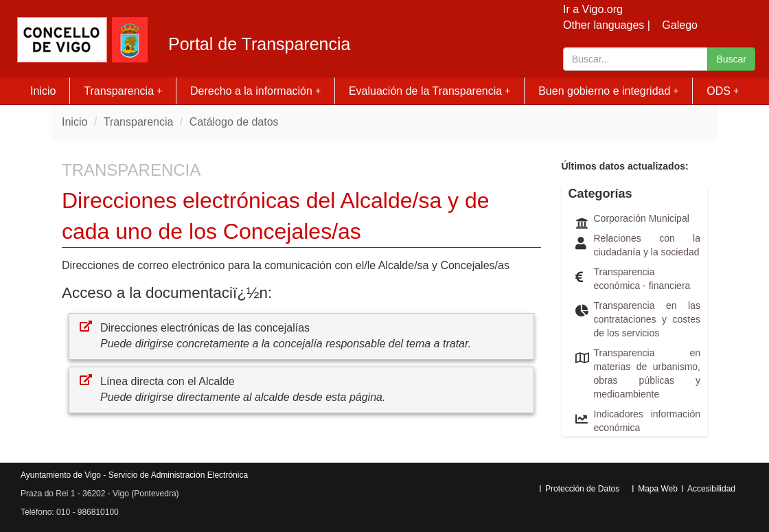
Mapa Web (658, 489)
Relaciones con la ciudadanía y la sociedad (647, 245)
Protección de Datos (582, 489)
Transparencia (123, 91)
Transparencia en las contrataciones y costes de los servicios (647, 319)
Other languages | (607, 25)
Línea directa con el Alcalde (168, 381)
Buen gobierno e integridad (609, 91)
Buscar (731, 59)
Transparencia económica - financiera (642, 279)
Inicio (43, 91)
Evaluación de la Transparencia (430, 91)
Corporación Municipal (642, 218)
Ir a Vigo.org (593, 9)
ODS (723, 91)
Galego (680, 25)
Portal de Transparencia (259, 44)
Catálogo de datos (234, 122)
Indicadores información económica (647, 421)
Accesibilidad (711, 489)
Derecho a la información (255, 91)
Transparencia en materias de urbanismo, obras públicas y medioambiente (647, 373)
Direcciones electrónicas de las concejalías (205, 328)
